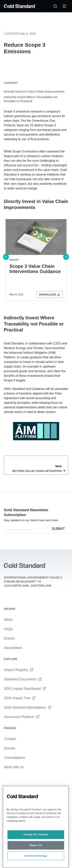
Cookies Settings (36, 856)
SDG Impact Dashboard (25, 689)
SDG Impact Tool (20, 698)
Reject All (36, 845)
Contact (10, 739)
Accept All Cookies (36, 834)
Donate (10, 748)
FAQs (8, 629)
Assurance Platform (22, 717)
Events (9, 638)
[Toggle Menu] (64, 6)
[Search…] (55, 6)
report (14, 260)
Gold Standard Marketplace (28, 708)
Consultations (14, 758)
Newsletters (13, 648)
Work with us (14, 767)
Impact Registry (19, 670)
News (8, 620)
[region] (36, 827)
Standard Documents (23, 679)
